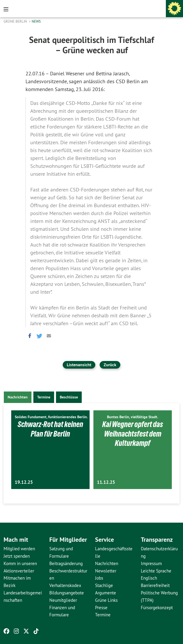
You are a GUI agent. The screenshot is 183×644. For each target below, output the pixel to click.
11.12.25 (106, 482)
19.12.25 (24, 482)
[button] (29, 335)
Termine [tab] (44, 397)
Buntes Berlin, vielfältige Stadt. (133, 417)
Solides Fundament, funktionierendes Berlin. (51, 417)
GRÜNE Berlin (16, 21)
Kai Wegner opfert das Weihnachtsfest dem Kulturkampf (133, 434)
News (36, 21)
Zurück (110, 365)
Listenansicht (79, 365)
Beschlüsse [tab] (69, 397)
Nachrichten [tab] (18, 397)
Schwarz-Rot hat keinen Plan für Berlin (50, 429)
